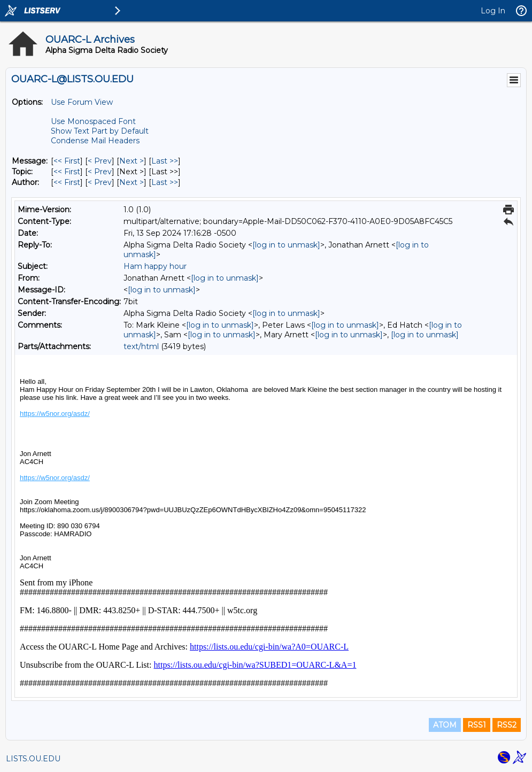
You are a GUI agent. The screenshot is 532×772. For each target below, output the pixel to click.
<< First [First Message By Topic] (67, 172)
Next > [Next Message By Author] (132, 182)
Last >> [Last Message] (165, 161)
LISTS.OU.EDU (33, 759)
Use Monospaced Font (93, 121)
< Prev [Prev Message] (100, 161)
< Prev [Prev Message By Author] (100, 182)
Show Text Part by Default (100, 131)
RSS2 (507, 725)
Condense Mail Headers (95, 141)
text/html (141, 346)
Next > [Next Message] (132, 161)
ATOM (445, 725)
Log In (493, 11)
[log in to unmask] (286, 245)
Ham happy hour (155, 266)
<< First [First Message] (67, 161)
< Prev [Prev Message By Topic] (100, 172)
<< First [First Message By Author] (67, 182)
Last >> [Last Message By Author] (165, 182)
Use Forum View (82, 102)
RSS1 (477, 725)
